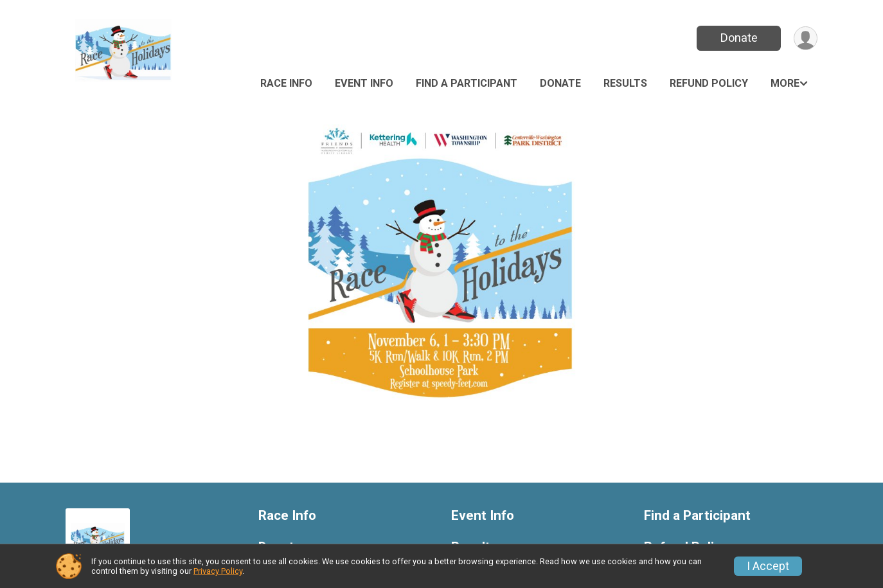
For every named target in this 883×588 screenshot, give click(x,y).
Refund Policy (709, 83)
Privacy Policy (218, 571)
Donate (739, 38)
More (785, 83)
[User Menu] (806, 38)
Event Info (364, 83)
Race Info (286, 83)
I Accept (768, 566)
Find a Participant (467, 83)
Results (625, 83)
